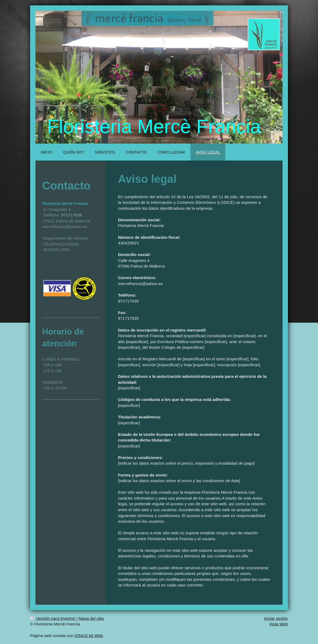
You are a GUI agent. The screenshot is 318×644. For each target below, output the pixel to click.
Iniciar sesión (276, 618)
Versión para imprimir (53, 618)
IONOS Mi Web (89, 636)
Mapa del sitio (91, 618)
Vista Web (279, 624)
